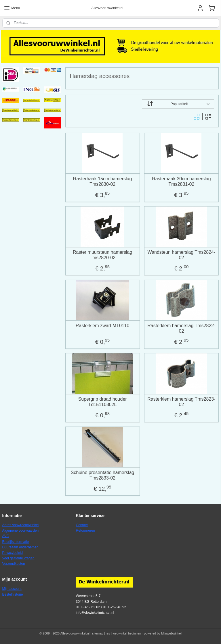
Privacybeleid (13, 553)
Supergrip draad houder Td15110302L (103, 401)
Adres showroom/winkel (21, 525)
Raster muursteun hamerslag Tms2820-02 (102, 255)
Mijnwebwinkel (171, 633)
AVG (6, 536)
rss (108, 633)
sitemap (98, 633)
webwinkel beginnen (127, 633)
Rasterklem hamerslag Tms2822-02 (182, 328)
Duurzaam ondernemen (20, 547)
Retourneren (85, 531)
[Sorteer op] (178, 104)
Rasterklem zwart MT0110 (103, 325)
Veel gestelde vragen (18, 558)
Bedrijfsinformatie (16, 542)
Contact (82, 525)
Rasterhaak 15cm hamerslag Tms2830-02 (103, 181)
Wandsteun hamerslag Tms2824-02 (182, 255)
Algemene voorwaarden (21, 531)
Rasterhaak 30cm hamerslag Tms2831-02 (182, 181)
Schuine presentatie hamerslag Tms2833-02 (103, 475)
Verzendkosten (14, 564)
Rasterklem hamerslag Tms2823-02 (182, 401)
